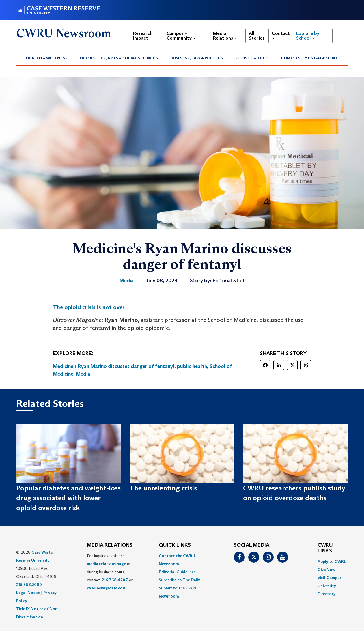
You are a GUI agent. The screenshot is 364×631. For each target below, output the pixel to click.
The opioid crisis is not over (89, 307)
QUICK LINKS (175, 545)
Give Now (326, 570)
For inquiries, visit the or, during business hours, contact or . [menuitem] (110, 572)
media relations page (106, 564)
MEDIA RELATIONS (110, 545)
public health (192, 366)
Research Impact (143, 36)
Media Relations (225, 36)
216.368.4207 (115, 580)
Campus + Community (181, 36)
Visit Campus (330, 578)
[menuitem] (47, 58)
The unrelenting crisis (163, 488)
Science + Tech (252, 58)
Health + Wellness (47, 58)
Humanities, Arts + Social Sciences (119, 58)
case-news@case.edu (106, 588)
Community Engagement (309, 58)
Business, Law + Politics (197, 58)
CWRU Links (325, 548)
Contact (281, 35)
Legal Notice (28, 593)
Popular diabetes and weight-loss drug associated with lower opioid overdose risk (68, 498)
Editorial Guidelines (177, 572)
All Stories (257, 36)
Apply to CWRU (332, 561)
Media (83, 374)
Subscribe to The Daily (179, 580)
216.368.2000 (29, 585)
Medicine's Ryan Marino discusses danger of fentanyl (114, 366)
